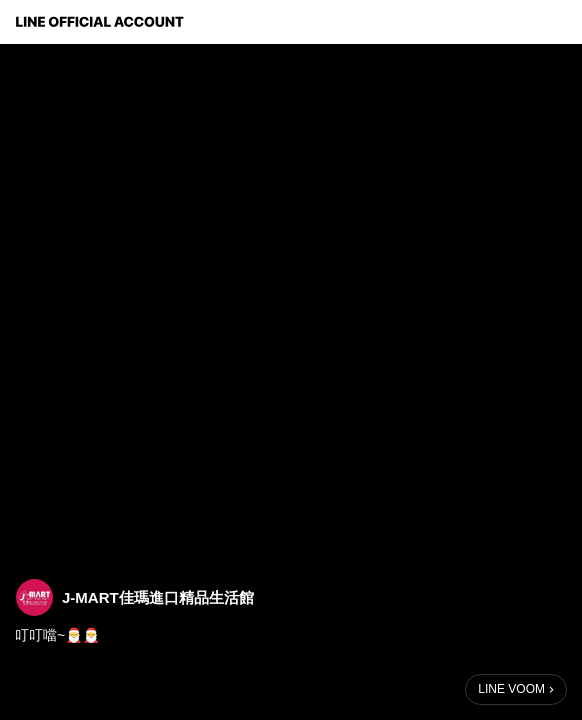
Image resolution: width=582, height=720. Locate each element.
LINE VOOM (511, 689)
